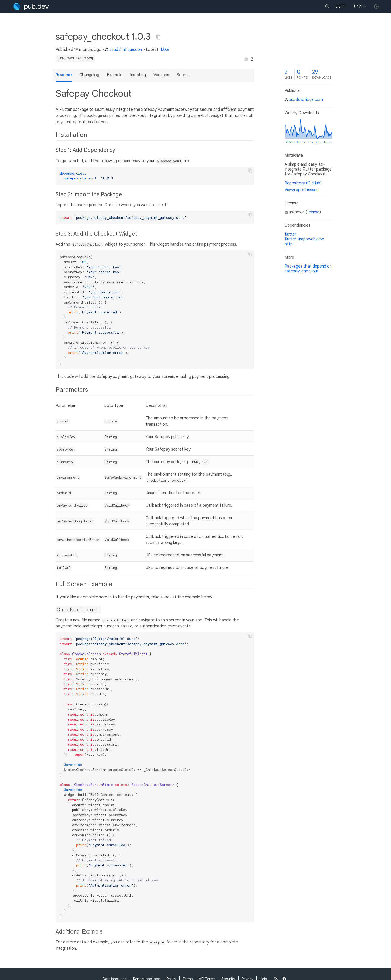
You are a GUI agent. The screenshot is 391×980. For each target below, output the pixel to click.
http (289, 244)
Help (358, 6)
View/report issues (301, 190)
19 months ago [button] (88, 50)
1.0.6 (165, 50)
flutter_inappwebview (304, 239)
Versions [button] (161, 75)
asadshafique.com (124, 50)
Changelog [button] (89, 75)
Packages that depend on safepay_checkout (308, 269)
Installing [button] (138, 75)
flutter (290, 234)
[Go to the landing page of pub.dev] (31, 6)
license (313, 212)
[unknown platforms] (75, 58)
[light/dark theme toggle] (376, 6)
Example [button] (115, 75)
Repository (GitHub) (303, 183)
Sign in (341, 6)
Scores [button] (183, 75)
